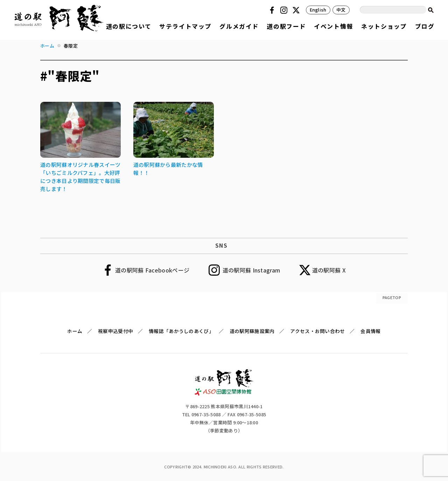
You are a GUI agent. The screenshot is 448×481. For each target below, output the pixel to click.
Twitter (297, 10)
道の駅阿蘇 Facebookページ (152, 270)
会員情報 (370, 331)
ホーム (75, 331)
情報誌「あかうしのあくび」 (181, 331)
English (318, 10)
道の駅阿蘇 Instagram (251, 270)
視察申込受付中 (115, 331)
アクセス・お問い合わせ (317, 331)
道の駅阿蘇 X (329, 270)
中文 (341, 10)
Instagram (285, 10)
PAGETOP (392, 297)
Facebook (273, 10)
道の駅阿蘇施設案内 (252, 331)
